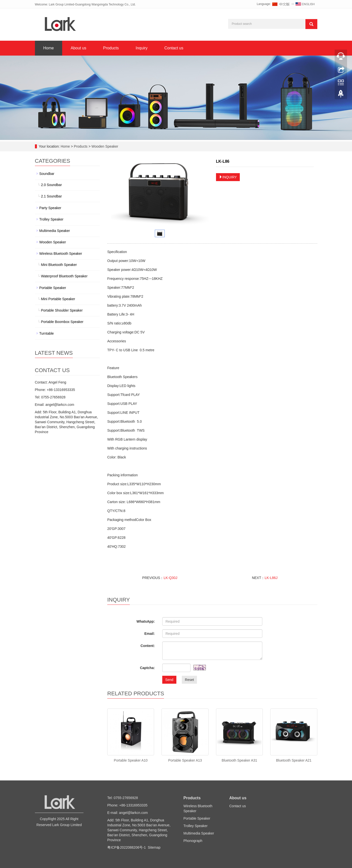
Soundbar (47, 174)
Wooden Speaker (104, 146)
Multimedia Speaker (55, 231)
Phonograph (193, 841)
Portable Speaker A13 (185, 760)
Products (111, 48)
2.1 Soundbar (52, 196)
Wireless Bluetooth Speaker (61, 254)
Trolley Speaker (52, 219)
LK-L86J (271, 578)
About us (78, 48)
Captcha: (147, 668)
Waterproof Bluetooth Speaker (64, 276)
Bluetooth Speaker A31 (239, 760)
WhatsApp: (146, 621)
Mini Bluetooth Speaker (59, 265)
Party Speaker (50, 208)
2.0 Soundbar (52, 185)
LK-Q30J (170, 578)
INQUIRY (228, 177)
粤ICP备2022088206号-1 (127, 847)
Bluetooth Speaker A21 (294, 760)
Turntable (47, 333)
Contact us (174, 48)
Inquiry (141, 48)
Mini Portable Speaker (58, 299)
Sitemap (154, 847)
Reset (189, 680)
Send (169, 680)
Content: (148, 646)
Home (49, 48)
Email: (150, 634)
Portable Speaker (53, 288)
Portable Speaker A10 (131, 760)
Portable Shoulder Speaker (62, 310)
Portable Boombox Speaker (62, 322)
